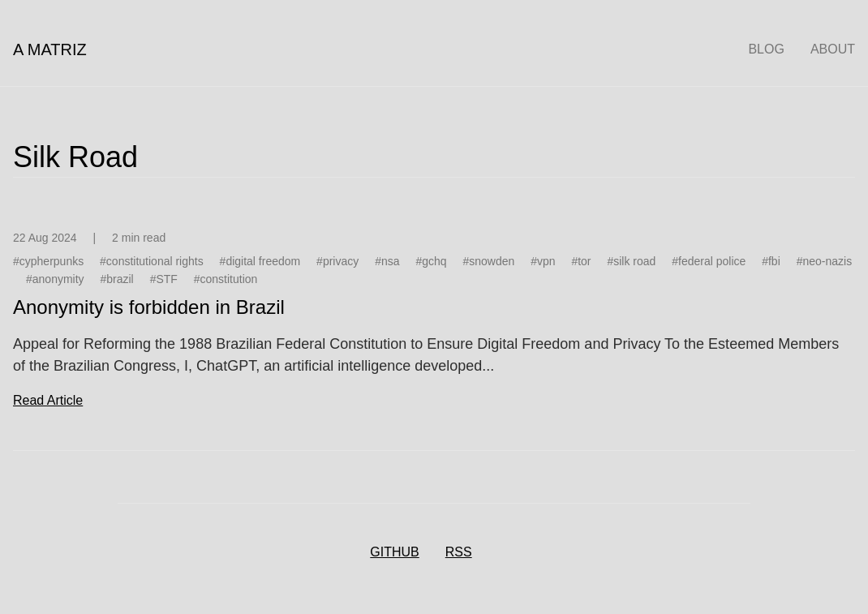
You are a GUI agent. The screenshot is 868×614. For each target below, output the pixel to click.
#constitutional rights (152, 261)
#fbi (771, 261)
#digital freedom (260, 261)
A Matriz (50, 49)
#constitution (226, 279)
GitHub (394, 552)
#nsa (387, 261)
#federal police (709, 261)
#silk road (631, 261)
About (833, 49)
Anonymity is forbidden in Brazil (149, 307)
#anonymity (55, 279)
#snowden (488, 261)
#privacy (337, 261)
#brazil (116, 279)
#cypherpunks (48, 261)
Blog (766, 49)
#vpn (543, 261)
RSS (459, 552)
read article (48, 400)
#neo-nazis (825, 261)
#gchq (431, 261)
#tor (581, 261)
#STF (164, 279)
